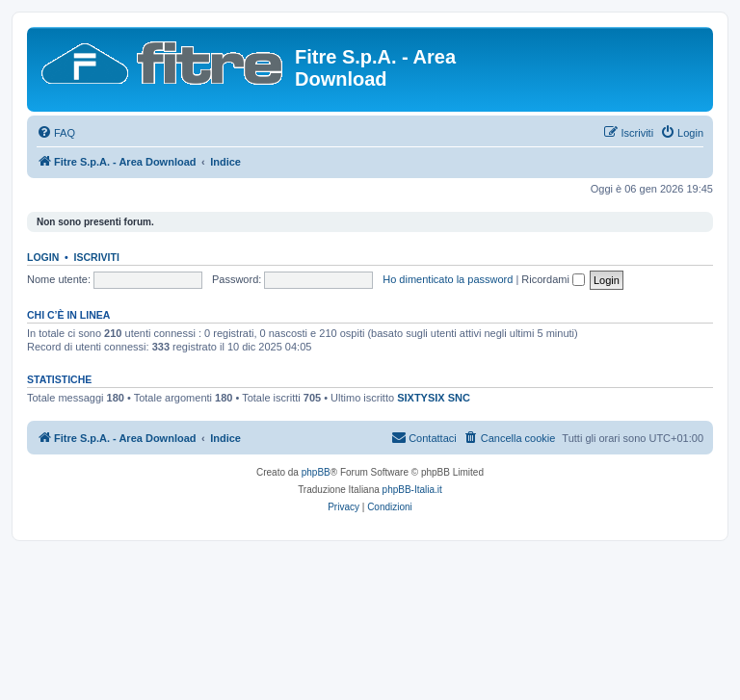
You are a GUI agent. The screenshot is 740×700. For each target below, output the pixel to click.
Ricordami (553, 279)
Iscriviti (97, 257)
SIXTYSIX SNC (434, 398)
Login (43, 257)
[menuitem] (56, 133)
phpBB (316, 472)
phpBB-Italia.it (412, 490)
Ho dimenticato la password (448, 279)
